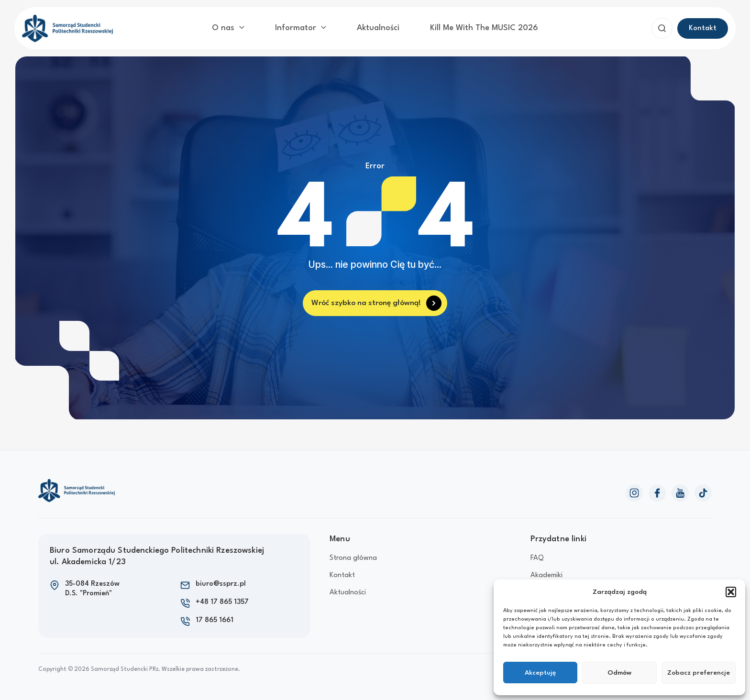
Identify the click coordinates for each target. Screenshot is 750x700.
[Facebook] (657, 490)
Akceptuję (540, 673)
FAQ (537, 555)
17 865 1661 (215, 618)
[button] (731, 592)
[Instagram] (634, 490)
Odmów (619, 673)
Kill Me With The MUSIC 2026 (467, 27)
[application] (259, 27)
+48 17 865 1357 (222, 599)
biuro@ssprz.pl (221, 581)
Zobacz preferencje (699, 673)
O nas (249, 27)
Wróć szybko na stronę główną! (367, 300)
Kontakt (342, 573)
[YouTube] (680, 490)
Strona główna (353, 555)
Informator (310, 27)
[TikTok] (703, 490)
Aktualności (376, 27)
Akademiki (546, 573)
